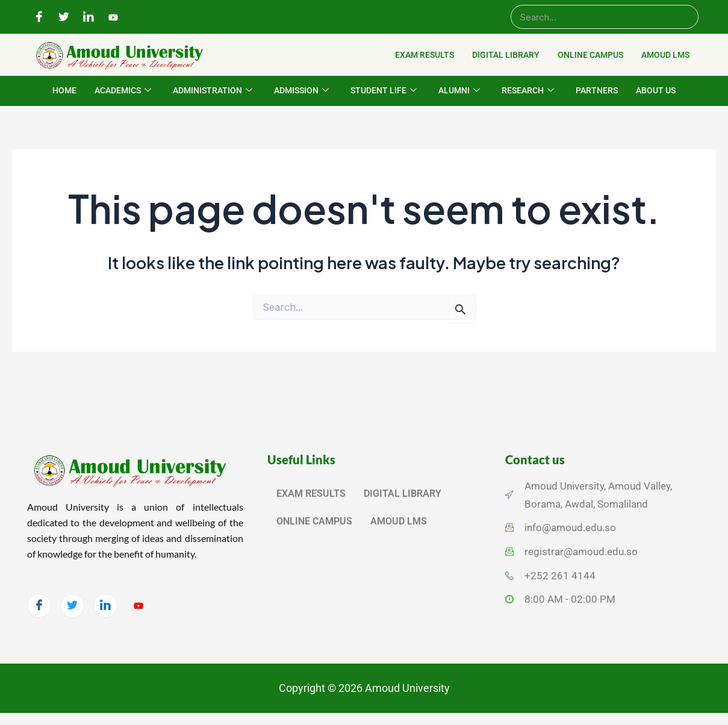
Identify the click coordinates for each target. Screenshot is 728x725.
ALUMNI (459, 91)
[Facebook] (39, 17)
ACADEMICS (123, 91)
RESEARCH (528, 91)
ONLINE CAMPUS (590, 55)
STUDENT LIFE (384, 91)
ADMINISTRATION (213, 91)
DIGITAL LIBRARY (506, 55)
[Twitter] (64, 17)
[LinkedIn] (89, 17)
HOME (64, 90)
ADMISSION (301, 91)
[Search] (605, 17)
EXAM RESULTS (425, 55)
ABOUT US (656, 90)
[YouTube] (113, 17)
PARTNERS (597, 90)
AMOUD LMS (665, 55)
